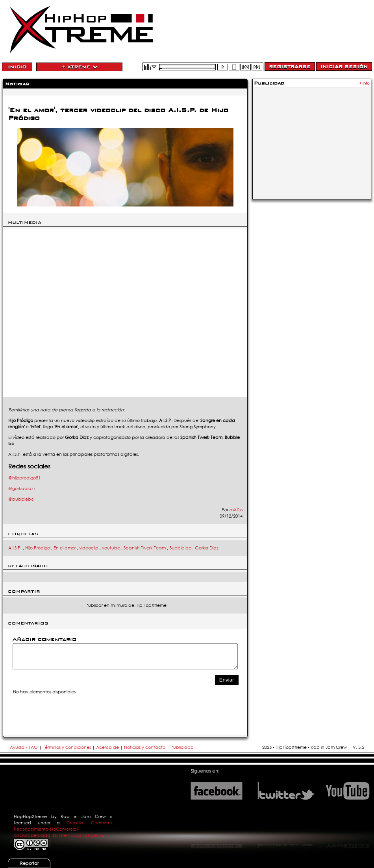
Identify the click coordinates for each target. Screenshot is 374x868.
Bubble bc (180, 548)
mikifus (236, 510)
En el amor (65, 548)
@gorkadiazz (22, 488)
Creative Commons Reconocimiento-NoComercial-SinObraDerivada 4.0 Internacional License (63, 829)
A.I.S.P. (15, 548)
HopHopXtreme (30, 816)
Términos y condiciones (67, 747)
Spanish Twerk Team (145, 548)
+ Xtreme (79, 67)
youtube (111, 548)
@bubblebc (21, 499)
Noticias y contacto (145, 747)
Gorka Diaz (207, 548)
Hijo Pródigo (38, 548)
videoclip (89, 548)
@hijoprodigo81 (24, 478)
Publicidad (182, 747)
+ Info (364, 83)
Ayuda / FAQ (24, 747)
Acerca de (107, 747)
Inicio (17, 67)
